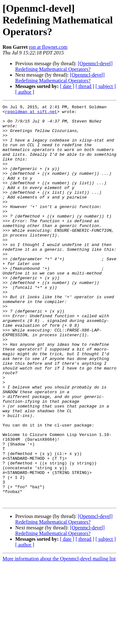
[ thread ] (85, 86)
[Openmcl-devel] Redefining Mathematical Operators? (64, 66)
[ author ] (25, 92)
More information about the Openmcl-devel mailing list (59, 638)
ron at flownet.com (48, 47)
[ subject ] (106, 86)
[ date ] (67, 86)
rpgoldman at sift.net (31, 113)
